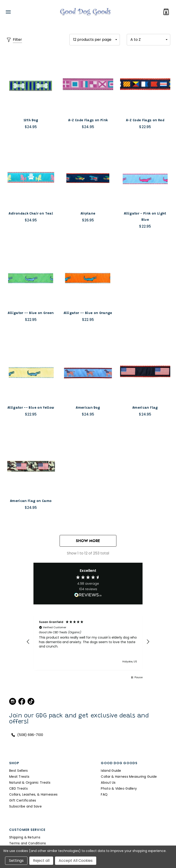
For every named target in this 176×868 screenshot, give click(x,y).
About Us (108, 783)
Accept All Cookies (76, 861)
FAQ (104, 794)
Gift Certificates (23, 800)
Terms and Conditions (28, 843)
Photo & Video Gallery (119, 788)
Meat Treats (19, 777)
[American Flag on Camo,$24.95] (31, 465)
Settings (16, 861)
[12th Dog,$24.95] (31, 84)
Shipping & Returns (25, 837)
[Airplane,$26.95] (88, 178)
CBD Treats (18, 788)
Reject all (41, 861)
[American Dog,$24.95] (88, 372)
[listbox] (148, 40)
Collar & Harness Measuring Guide (129, 777)
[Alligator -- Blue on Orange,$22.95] (88, 277)
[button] (28, 642)
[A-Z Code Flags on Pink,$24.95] (88, 84)
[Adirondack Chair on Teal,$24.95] (31, 178)
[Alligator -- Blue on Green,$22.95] (31, 277)
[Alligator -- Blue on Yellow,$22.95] (31, 372)
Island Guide (111, 771)
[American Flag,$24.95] (145, 372)
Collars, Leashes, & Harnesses (33, 794)
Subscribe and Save (25, 806)
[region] (88, 642)
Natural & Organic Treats (30, 783)
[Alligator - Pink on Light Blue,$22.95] (145, 178)
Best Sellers (18, 771)
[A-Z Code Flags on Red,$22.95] (145, 84)
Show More (88, 541)
